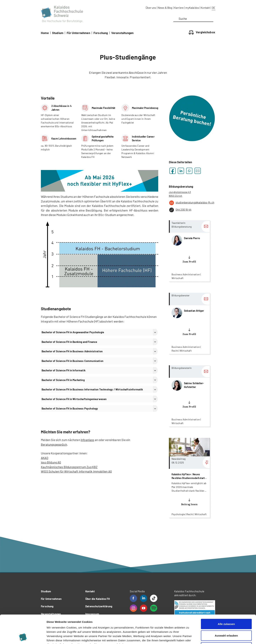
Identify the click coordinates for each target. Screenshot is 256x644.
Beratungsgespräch (54, 444)
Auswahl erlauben (226, 609)
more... (189, 251)
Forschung (101, 33)
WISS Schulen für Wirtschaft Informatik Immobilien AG (76, 471)
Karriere (179, 8)
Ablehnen (226, 621)
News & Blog (165, 8)
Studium (58, 33)
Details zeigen (189, 637)
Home (45, 33)
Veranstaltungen (122, 33)
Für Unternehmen (78, 33)
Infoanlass (87, 440)
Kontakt (205, 8)
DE (214, 8)
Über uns (151, 8)
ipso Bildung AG (51, 462)
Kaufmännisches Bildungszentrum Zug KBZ (69, 467)
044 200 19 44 (180, 210)
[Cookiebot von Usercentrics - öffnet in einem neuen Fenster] (23, 637)
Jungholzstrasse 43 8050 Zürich (180, 194)
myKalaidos (192, 8)
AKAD (45, 458)
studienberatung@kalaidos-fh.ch (192, 203)
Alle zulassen (226, 597)
